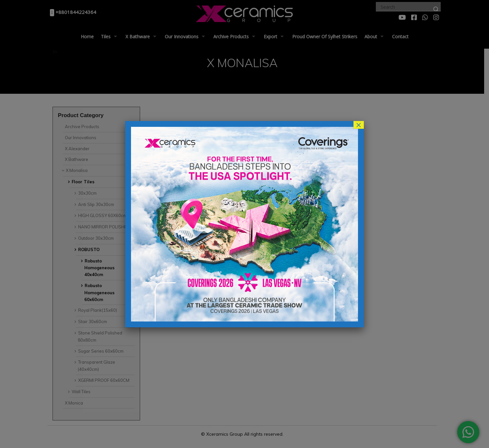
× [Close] (359, 125)
